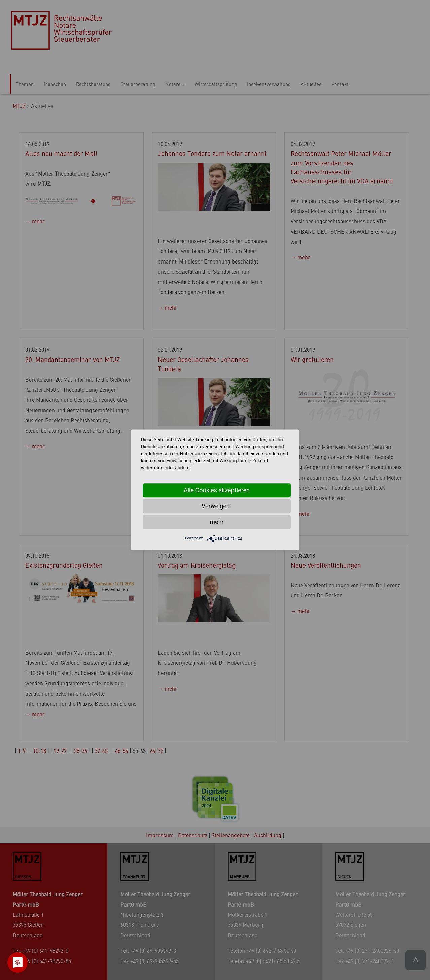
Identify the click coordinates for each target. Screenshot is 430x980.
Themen (25, 84)
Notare (173, 84)
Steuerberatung (138, 84)
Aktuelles (311, 84)
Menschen (55, 84)
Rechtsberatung (93, 84)
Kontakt (340, 84)
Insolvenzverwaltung (269, 84)
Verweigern (217, 506)
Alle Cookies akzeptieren (217, 490)
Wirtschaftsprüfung (216, 84)
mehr (217, 522)
